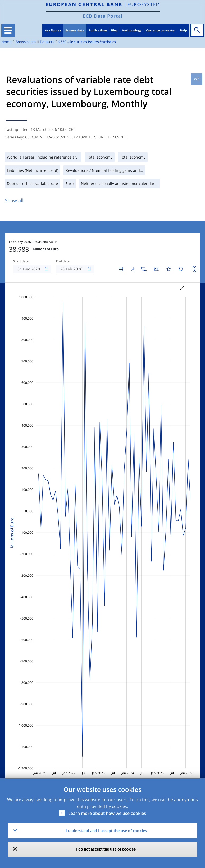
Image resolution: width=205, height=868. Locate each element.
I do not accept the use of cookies (106, 849)
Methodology (132, 30)
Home (6, 42)
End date (63, 261)
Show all (14, 200)
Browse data (75, 30)
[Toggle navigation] (8, 30)
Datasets (47, 42)
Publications (98, 30)
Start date (21, 261)
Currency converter (161, 30)
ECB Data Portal (103, 16)
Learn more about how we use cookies (107, 813)
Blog (114, 30)
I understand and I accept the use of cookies (106, 831)
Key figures (53, 30)
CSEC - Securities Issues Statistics (87, 42)
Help (184, 30)
